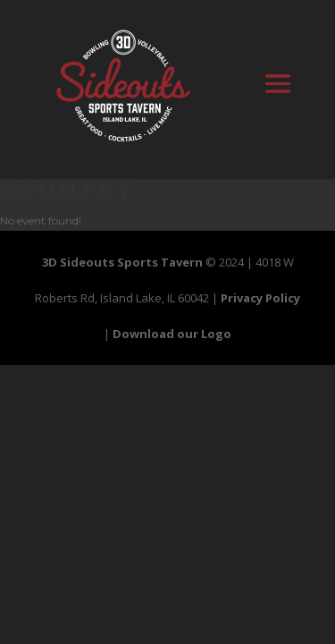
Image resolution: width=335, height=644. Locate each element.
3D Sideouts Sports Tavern (122, 262)
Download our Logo (172, 334)
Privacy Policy (260, 298)
